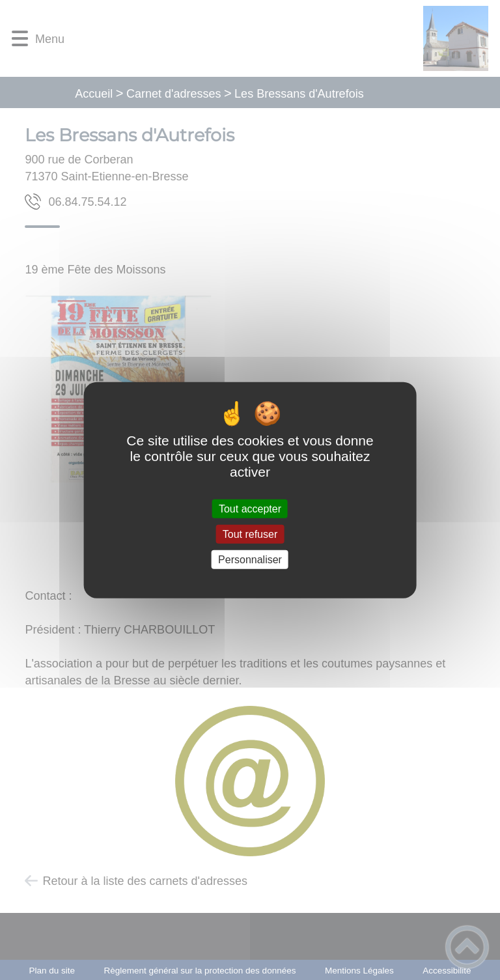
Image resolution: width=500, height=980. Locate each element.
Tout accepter (250, 508)
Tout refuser (250, 534)
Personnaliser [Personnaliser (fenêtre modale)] (250, 560)
